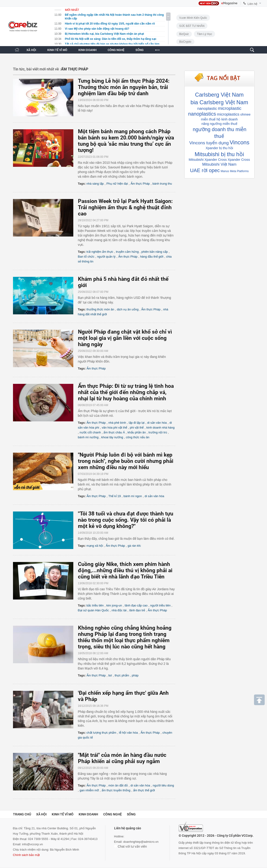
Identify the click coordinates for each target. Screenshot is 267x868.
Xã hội (41, 814)
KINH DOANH (87, 50)
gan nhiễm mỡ (89, 790)
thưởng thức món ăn (100, 309)
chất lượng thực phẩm (101, 733)
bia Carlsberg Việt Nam (219, 102)
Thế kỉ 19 (114, 496)
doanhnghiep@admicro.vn (141, 842)
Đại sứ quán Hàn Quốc (93, 610)
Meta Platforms (239, 171)
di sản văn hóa (157, 423)
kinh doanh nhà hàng (160, 428)
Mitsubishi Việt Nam (219, 164)
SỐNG (140, 50)
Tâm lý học (204, 34)
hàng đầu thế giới (152, 257)
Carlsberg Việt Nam (219, 95)
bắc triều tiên (95, 605)
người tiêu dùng (163, 785)
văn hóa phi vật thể (114, 428)
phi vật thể (137, 428)
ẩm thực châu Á (114, 432)
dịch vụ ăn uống (128, 309)
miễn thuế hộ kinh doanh (219, 119)
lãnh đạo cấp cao (136, 605)
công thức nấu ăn (137, 437)
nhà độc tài (119, 610)
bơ (110, 675)
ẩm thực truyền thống (116, 790)
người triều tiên (161, 605)
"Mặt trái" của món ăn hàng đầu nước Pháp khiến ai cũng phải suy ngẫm (122, 758)
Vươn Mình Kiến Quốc (193, 18)
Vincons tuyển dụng (209, 143)
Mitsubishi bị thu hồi (219, 154)
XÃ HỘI (31, 50)
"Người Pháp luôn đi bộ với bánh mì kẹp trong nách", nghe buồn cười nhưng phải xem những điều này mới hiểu (126, 461)
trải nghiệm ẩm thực (100, 252)
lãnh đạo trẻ (137, 610)
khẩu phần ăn (137, 432)
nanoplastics (202, 114)
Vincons (240, 142)
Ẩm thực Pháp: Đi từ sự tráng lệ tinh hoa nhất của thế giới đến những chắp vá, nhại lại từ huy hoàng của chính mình (126, 392)
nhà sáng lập (95, 184)
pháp (135, 675)
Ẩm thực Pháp (140, 184)
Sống (131, 814)
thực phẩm (122, 675)
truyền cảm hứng (127, 252)
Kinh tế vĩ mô (63, 814)
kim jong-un (114, 605)
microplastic (230, 108)
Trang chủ (22, 814)
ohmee (245, 114)
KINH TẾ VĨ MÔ (57, 50)
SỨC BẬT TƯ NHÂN (192, 26)
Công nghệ (113, 814)
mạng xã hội (95, 546)
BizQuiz (184, 34)
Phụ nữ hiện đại (117, 184)
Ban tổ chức (86, 257)
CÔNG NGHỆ (116, 50)
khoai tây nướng (112, 437)
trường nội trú (158, 432)
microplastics (228, 114)
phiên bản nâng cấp (155, 252)
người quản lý (106, 257)
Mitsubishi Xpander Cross (208, 160)
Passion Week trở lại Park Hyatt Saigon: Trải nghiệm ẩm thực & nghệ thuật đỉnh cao (125, 207)
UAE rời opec (205, 170)
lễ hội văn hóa (129, 733)
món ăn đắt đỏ (118, 785)
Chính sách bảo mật (26, 855)
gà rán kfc (134, 546)
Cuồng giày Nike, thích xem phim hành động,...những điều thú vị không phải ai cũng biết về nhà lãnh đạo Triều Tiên (125, 570)
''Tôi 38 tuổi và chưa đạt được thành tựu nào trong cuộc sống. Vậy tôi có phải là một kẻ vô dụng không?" (126, 520)
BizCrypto (185, 42)
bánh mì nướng (88, 437)
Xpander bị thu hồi (219, 148)
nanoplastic (207, 109)
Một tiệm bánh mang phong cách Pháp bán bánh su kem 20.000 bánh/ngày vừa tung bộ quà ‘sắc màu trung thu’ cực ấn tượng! (126, 141)
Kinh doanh (88, 814)
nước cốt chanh (90, 432)
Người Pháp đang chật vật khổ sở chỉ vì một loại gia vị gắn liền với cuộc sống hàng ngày (125, 338)
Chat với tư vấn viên (131, 846)
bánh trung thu (162, 184)
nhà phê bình (117, 423)
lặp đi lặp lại (137, 423)
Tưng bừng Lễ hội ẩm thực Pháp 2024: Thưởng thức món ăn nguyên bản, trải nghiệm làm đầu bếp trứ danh (124, 87)
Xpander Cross (239, 160)
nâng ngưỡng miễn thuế (219, 124)
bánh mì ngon (133, 496)
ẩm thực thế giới (144, 790)
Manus (225, 171)
